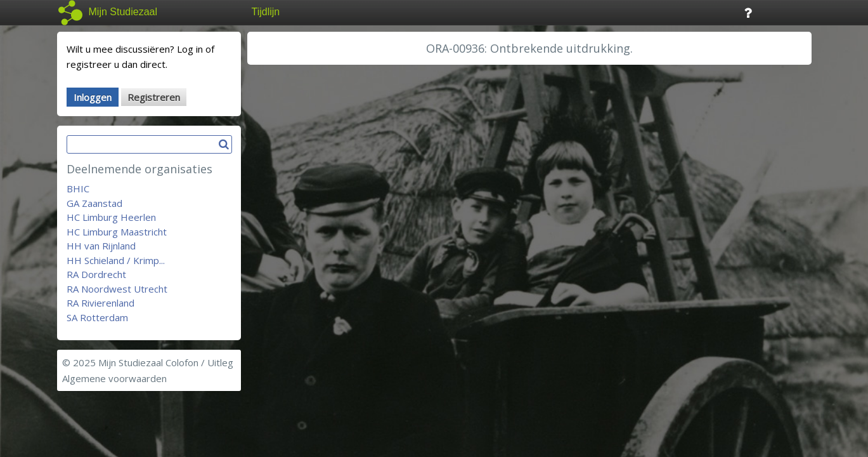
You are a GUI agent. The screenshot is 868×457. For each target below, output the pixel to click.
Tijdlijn (266, 12)
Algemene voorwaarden (114, 378)
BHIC (78, 189)
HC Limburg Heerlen (111, 217)
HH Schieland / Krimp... (116, 260)
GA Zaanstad (94, 203)
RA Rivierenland (100, 303)
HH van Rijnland (101, 246)
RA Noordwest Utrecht (117, 289)
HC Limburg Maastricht (117, 232)
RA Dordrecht (96, 274)
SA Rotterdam (97, 317)
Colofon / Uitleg (199, 362)
